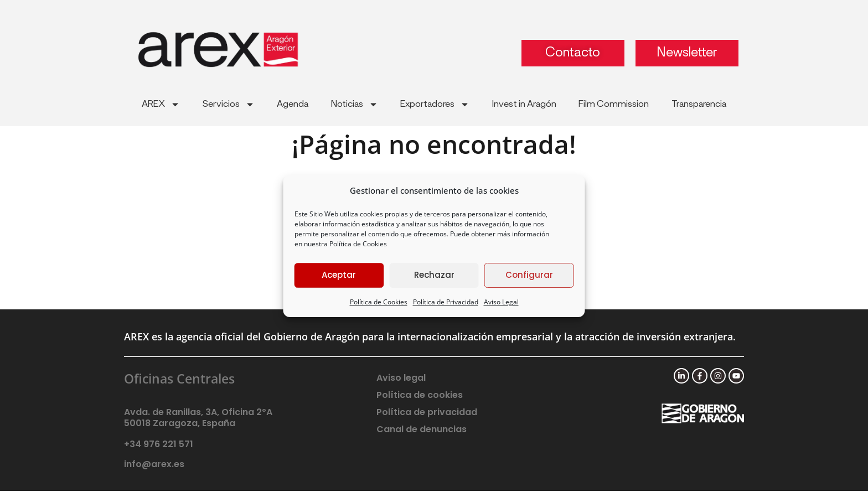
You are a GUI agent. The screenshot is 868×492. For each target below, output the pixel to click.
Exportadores (435, 104)
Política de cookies (420, 395)
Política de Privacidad (446, 302)
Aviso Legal (501, 302)
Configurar (529, 275)
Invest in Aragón (524, 104)
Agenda (293, 104)
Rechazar (434, 275)
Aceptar (339, 275)
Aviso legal (401, 378)
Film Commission (614, 104)
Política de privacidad (427, 413)
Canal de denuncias (422, 430)
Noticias (355, 104)
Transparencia (699, 104)
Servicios (229, 104)
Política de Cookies (358, 244)
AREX (161, 104)
